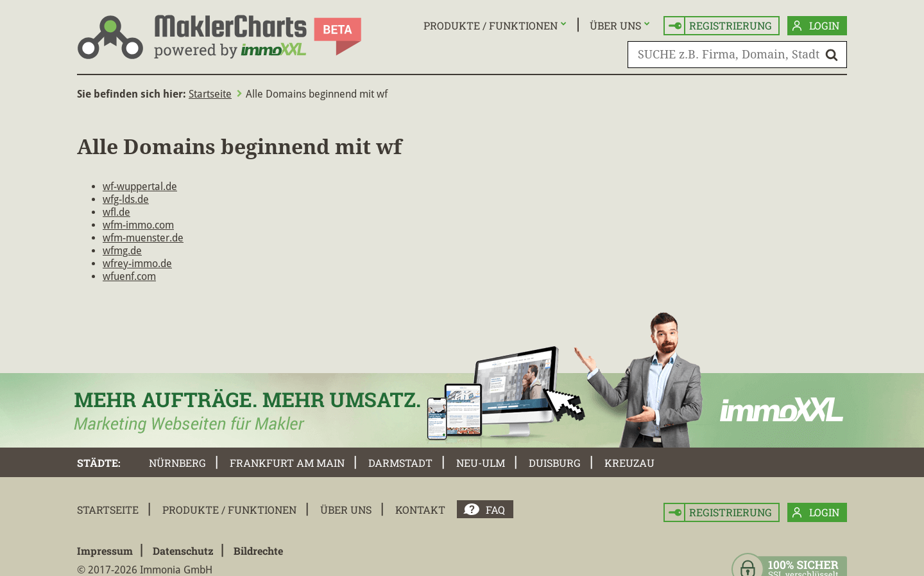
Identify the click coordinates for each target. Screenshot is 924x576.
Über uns (615, 25)
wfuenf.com (129, 276)
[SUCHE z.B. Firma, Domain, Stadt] (737, 55)
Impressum (105, 551)
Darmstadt (400, 463)
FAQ (495, 510)
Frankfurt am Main (287, 463)
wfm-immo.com (138, 225)
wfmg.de (122, 251)
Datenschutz (183, 551)
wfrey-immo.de (137, 264)
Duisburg (555, 463)
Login (816, 26)
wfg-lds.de (126, 199)
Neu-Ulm (481, 463)
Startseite (210, 94)
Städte (98, 463)
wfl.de (116, 212)
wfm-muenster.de (143, 238)
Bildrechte (258, 551)
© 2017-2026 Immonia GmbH (145, 570)
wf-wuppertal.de (140, 187)
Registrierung (720, 26)
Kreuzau (629, 463)
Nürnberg (177, 463)
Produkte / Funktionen (491, 25)
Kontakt (420, 510)
